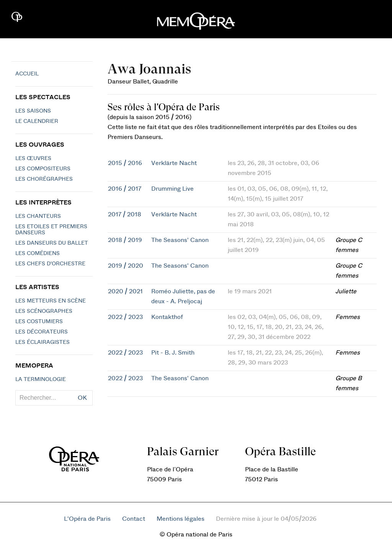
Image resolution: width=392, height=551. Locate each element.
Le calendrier (37, 121)
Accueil (27, 74)
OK (82, 398)
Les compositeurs (43, 169)
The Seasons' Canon (180, 240)
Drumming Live (172, 189)
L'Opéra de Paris (87, 519)
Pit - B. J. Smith (173, 353)
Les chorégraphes (44, 179)
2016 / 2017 (125, 189)
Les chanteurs (38, 216)
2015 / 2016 (125, 163)
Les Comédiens (38, 253)
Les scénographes (44, 311)
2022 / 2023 (125, 317)
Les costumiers (39, 322)
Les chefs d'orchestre (50, 264)
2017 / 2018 (125, 214)
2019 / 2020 (126, 266)
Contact (134, 519)
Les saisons (33, 111)
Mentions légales (180, 519)
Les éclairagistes (42, 342)
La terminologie (41, 379)
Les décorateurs (42, 332)
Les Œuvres (33, 159)
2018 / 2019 (125, 240)
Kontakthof (167, 317)
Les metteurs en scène (51, 301)
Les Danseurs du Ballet (52, 243)
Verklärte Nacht (174, 163)
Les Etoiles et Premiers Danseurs (51, 230)
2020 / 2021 (125, 291)
